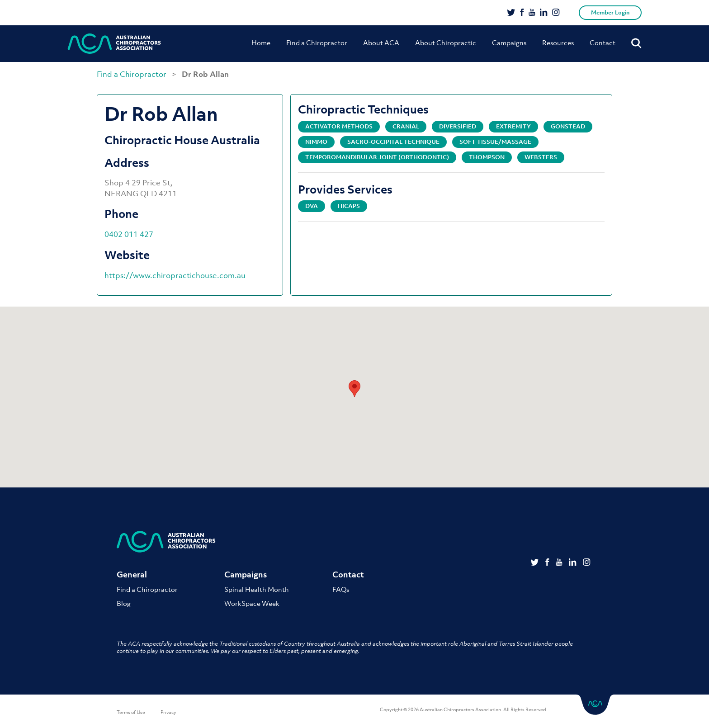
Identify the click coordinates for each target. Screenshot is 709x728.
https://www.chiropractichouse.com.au (175, 275)
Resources (558, 43)
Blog (124, 603)
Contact (603, 43)
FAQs (341, 589)
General (132, 574)
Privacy (168, 712)
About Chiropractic (446, 43)
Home (261, 43)
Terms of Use (131, 712)
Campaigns (509, 43)
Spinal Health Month (257, 589)
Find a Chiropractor (317, 43)
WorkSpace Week (252, 603)
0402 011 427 (129, 234)
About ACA (381, 43)
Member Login (610, 12)
